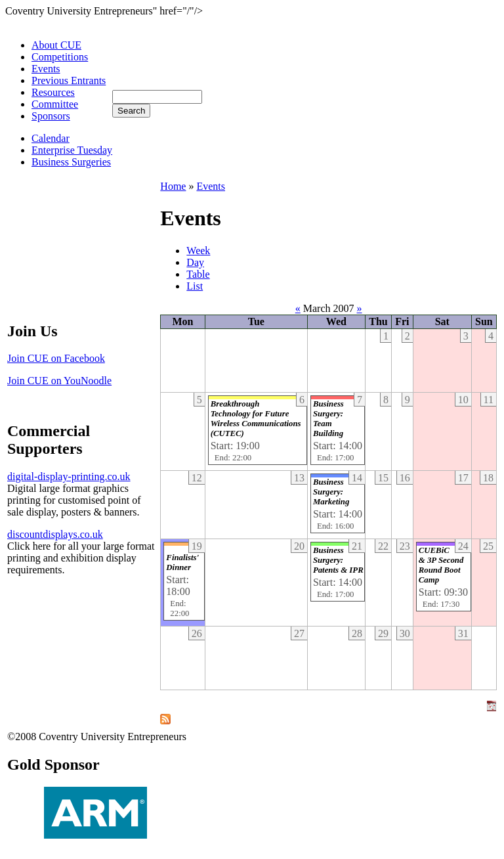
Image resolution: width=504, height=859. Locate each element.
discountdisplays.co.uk (55, 534)
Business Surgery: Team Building (328, 419)
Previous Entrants (69, 80)
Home (173, 186)
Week (198, 251)
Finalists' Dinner (182, 562)
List (195, 286)
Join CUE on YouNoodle (59, 381)
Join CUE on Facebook (56, 358)
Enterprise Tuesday (72, 150)
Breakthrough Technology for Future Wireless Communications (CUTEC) (256, 419)
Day (195, 262)
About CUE (56, 45)
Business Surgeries (71, 162)
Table (198, 274)
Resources (53, 92)
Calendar (51, 138)
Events (46, 69)
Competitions (60, 57)
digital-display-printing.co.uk (69, 476)
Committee (55, 104)
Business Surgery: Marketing (331, 492)
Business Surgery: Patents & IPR (338, 560)
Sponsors (51, 116)
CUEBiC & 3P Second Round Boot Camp (441, 565)
